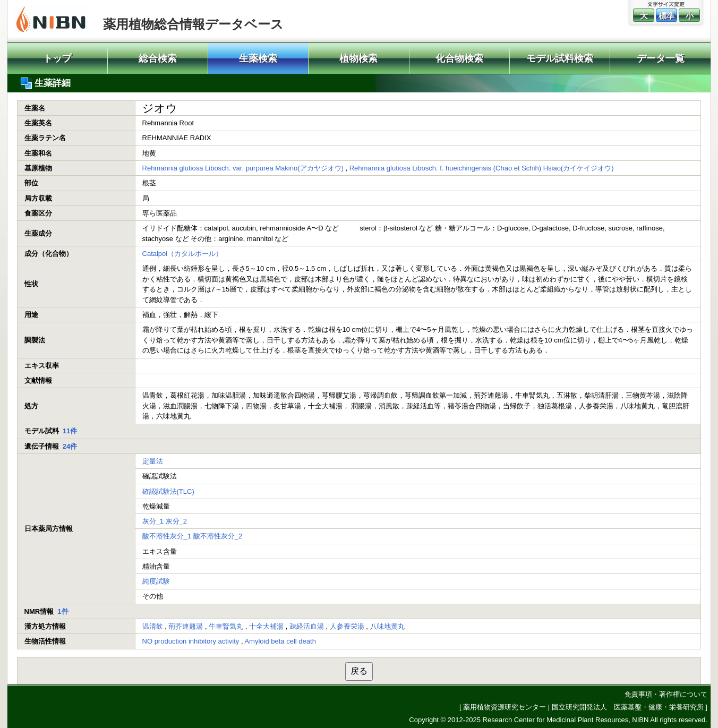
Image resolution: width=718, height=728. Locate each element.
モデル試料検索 (560, 58)
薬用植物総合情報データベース (193, 24)
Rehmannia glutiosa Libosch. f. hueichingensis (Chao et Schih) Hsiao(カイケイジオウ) (482, 168)
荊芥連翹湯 (186, 626)
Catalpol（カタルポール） (183, 254)
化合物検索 (459, 58)
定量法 (153, 461)
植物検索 (358, 58)
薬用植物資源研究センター (505, 707)
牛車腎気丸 (226, 626)
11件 (70, 431)
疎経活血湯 (307, 626)
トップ (57, 58)
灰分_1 (153, 521)
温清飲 (153, 626)
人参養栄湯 (347, 626)
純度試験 (156, 581)
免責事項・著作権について (666, 694)
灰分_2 (176, 521)
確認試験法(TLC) (168, 491)
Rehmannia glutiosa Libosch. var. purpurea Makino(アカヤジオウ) (243, 168)
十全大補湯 (266, 626)
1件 (63, 611)
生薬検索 (258, 58)
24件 (70, 446)
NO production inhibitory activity (191, 641)
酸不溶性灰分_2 (218, 536)
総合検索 (158, 58)
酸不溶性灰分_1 (167, 536)
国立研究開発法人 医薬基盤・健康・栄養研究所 (628, 707)
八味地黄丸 (387, 626)
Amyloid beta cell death (280, 641)
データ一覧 (661, 58)
